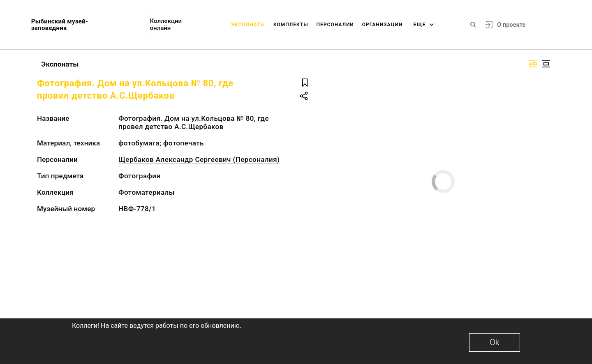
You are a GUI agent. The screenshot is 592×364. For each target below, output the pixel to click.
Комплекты (291, 25)
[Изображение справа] (533, 64)
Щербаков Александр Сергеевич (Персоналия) (199, 159)
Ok (494, 342)
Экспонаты (248, 25)
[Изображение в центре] (546, 64)
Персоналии (335, 25)
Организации (383, 25)
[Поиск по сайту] (473, 25)
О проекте (511, 25)
